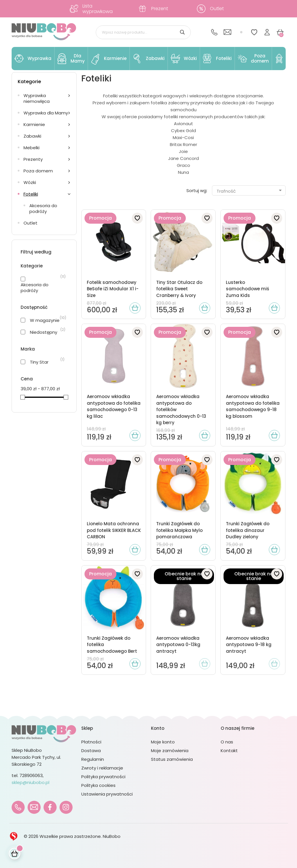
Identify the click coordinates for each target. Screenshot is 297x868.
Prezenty (33, 159)
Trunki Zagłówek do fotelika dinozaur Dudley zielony (248, 530)
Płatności (91, 742)
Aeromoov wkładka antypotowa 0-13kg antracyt (178, 645)
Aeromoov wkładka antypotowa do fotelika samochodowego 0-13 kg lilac (114, 406)
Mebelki (32, 148)
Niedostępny (44, 332)
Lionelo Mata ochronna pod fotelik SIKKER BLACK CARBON (114, 530)
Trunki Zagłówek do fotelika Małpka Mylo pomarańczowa (179, 530)
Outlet (30, 223)
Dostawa (91, 751)
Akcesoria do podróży (43, 208)
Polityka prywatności (103, 777)
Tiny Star (39, 362)
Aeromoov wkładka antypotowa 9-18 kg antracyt (249, 645)
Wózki (30, 182)
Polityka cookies (98, 785)
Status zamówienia (172, 759)
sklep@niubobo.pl (30, 782)
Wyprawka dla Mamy (46, 113)
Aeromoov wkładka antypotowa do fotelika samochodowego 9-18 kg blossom (253, 406)
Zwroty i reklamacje (102, 768)
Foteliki (31, 194)
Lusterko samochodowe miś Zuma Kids (248, 289)
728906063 (31, 775)
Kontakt (229, 751)
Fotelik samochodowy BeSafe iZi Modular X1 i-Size (113, 289)
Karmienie (34, 124)
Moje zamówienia (170, 751)
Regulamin (93, 759)
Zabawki (32, 136)
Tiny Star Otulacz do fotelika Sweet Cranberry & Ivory (179, 289)
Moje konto (163, 742)
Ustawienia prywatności (107, 794)
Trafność (250, 191)
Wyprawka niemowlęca (37, 98)
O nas (227, 742)
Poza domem (38, 171)
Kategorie (29, 82)
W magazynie (45, 320)
